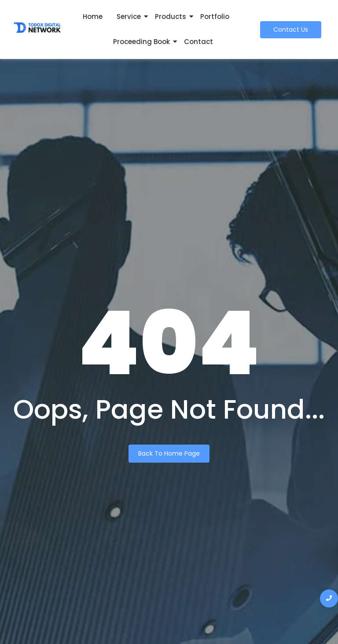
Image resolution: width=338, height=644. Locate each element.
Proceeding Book (141, 42)
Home (93, 17)
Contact (198, 42)
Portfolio (215, 17)
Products (171, 17)
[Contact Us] (291, 30)
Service (129, 17)
